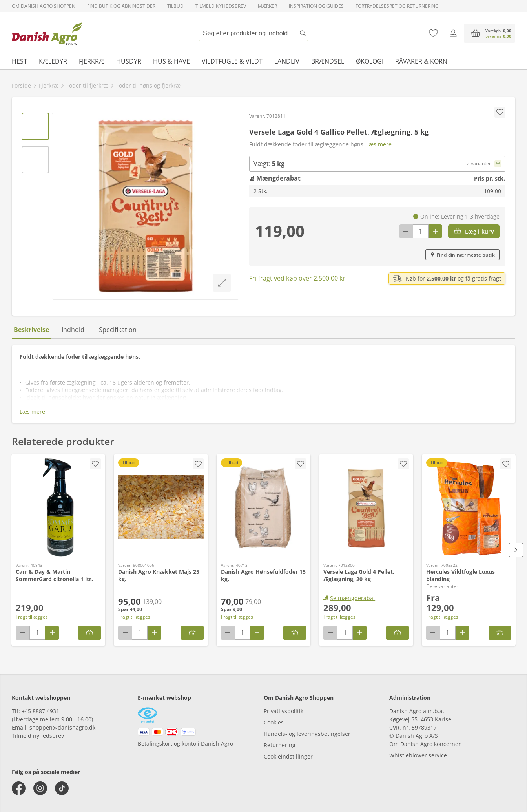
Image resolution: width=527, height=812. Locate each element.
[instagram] (40, 788)
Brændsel (328, 61)
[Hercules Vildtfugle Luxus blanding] (469, 507)
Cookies (274, 722)
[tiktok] (62, 788)
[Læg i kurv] (474, 231)
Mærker (267, 6)
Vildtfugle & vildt (232, 61)
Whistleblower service (418, 755)
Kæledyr (53, 61)
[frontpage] (47, 33)
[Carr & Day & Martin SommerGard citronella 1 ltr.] (58, 507)
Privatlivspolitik (284, 711)
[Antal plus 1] (435, 231)
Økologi (370, 61)
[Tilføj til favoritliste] (433, 33)
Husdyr (129, 61)
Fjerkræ (92, 61)
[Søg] (303, 33)
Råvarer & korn (421, 61)
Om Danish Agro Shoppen (44, 6)
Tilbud (175, 6)
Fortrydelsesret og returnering (397, 6)
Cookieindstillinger (288, 756)
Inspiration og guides (316, 6)
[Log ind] (453, 33)
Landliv (287, 61)
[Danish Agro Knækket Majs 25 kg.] (161, 507)
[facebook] (19, 788)
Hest (19, 61)
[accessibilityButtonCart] (490, 33)
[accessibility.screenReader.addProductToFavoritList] (95, 464)
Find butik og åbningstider (121, 6)
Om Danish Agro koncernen (426, 744)
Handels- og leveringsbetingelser (307, 734)
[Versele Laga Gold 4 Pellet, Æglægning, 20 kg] (366, 507)
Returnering (280, 745)
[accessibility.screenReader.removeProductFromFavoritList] (506, 464)
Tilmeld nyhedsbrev (221, 6)
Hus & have (171, 61)
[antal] (421, 231)
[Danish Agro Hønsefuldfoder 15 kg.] (263, 507)
